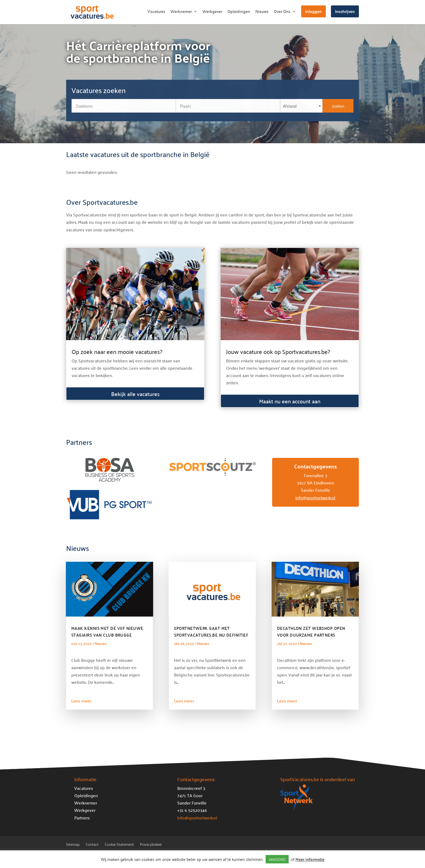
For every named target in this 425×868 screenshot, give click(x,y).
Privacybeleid (151, 845)
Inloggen (313, 11)
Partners (82, 818)
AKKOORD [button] (277, 859)
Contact (92, 845)
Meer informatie (310, 859)
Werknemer (181, 12)
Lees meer (81, 701)
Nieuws (262, 12)
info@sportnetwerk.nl (315, 497)
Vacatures (156, 12)
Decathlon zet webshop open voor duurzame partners (311, 631)
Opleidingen (239, 12)
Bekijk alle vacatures (135, 394)
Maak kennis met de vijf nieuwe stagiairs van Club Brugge (107, 631)
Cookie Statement (119, 845)
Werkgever (212, 12)
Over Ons (282, 12)
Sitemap (73, 845)
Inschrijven (345, 11)
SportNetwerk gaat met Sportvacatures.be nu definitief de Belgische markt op (211, 635)
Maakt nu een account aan (290, 401)
